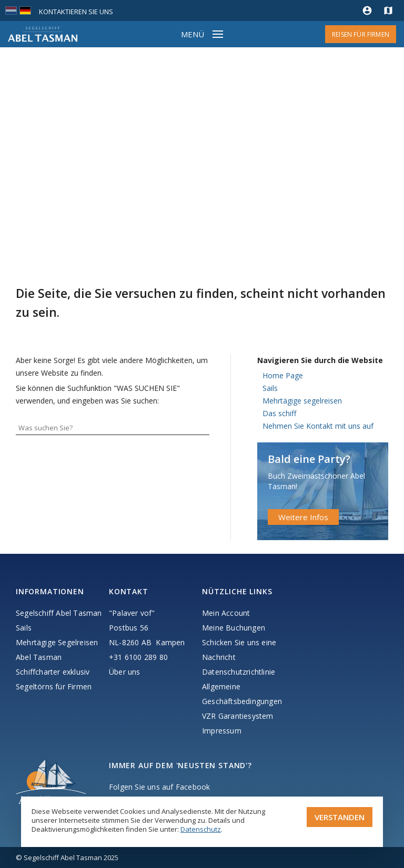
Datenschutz (201, 829)
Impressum (222, 731)
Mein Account (226, 613)
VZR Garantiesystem (238, 716)
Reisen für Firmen (361, 34)
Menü (193, 34)
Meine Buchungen (234, 628)
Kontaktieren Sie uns (76, 12)
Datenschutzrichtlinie (239, 672)
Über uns (125, 672)
